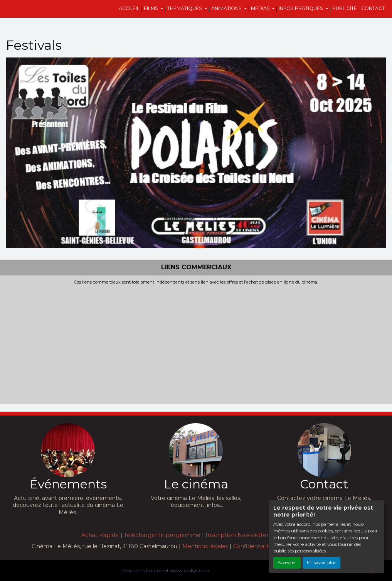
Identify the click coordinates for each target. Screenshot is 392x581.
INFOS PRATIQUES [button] (301, 8)
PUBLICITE (345, 8)
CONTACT (373, 8)
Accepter (287, 562)
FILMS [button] (151, 8)
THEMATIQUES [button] (185, 8)
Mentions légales (205, 546)
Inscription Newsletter (237, 535)
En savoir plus (321, 562)
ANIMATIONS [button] (227, 8)
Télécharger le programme (162, 535)
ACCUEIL (129, 8)
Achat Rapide (100, 535)
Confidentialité (253, 546)
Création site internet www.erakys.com (166, 570)
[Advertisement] (196, 343)
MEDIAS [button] (261, 8)
